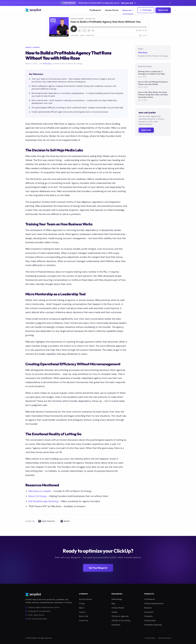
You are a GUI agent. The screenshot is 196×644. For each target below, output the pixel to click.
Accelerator (149, 612)
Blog (113, 603)
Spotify (65, 521)
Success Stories (112, 10)
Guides (114, 612)
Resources (128, 10)
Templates (148, 616)
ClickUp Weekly (118, 608)
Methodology (117, 599)
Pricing (82, 603)
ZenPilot (34, 638)
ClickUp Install (150, 620)
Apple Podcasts (47, 521)
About (81, 608)
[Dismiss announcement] (170, 3)
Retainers (148, 608)
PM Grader (146, 10)
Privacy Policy (150, 638)
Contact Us (84, 620)
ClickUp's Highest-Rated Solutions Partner (43, 607)
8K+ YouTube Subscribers (36, 619)
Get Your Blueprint (98, 570)
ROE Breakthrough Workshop (44, 501)
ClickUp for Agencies (120, 616)
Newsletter (116, 625)
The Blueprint (95, 10)
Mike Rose (48, 64)
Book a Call (163, 10)
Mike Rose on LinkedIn (40, 491)
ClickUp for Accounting (121, 620)
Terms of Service (165, 638)
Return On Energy (38, 496)
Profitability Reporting (153, 625)
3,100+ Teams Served (35, 615)
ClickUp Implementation (154, 603)
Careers (82, 612)
